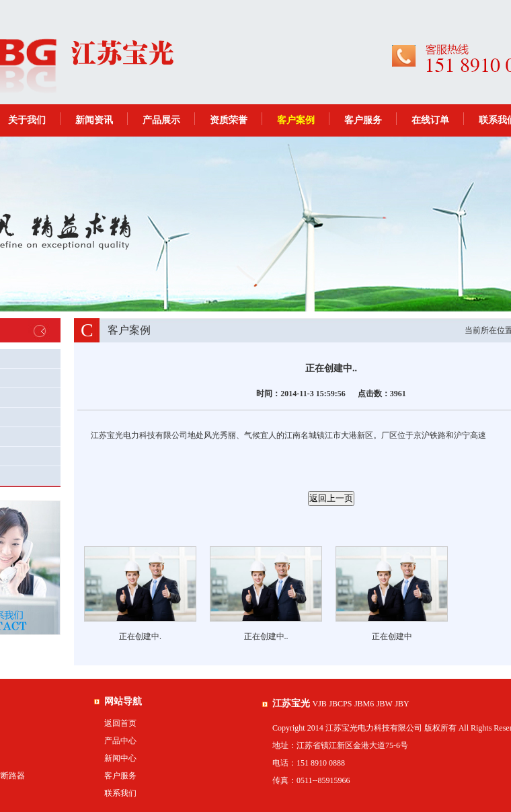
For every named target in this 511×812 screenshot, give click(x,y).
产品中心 (120, 741)
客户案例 (296, 120)
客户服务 (363, 120)
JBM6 (364, 704)
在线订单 (430, 120)
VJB (320, 704)
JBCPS (340, 704)
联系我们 (120, 793)
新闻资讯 (94, 120)
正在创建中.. (266, 636)
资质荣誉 (229, 120)
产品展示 (161, 120)
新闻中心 (120, 758)
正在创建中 (392, 636)
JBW (385, 704)
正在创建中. (140, 636)
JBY (402, 704)
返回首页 (120, 723)
